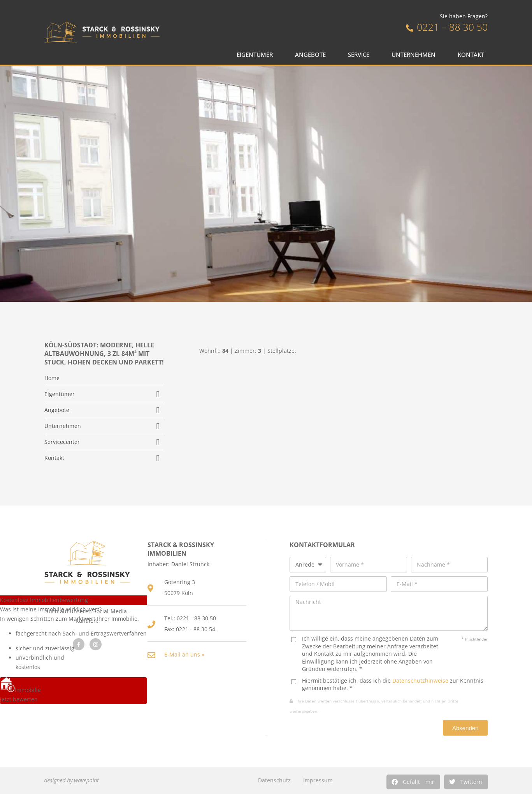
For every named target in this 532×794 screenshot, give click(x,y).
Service (361, 55)
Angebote (312, 55)
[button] (413, 782)
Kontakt (473, 55)
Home (52, 378)
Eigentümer (257, 55)
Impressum (318, 780)
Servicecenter (62, 442)
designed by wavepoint (72, 780)
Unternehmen (415, 55)
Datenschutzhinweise (420, 680)
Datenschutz (274, 780)
